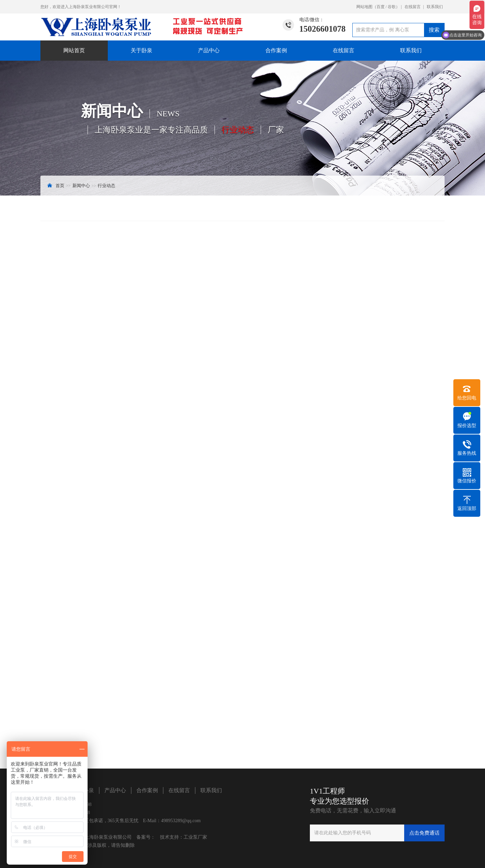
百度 (381, 7)
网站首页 (74, 50)
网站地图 (364, 7)
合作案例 (276, 50)
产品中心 (209, 50)
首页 (60, 186)
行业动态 (106, 186)
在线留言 (413, 7)
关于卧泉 (141, 50)
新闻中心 (81, 186)
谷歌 (392, 7)
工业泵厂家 (195, 837)
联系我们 (435, 7)
